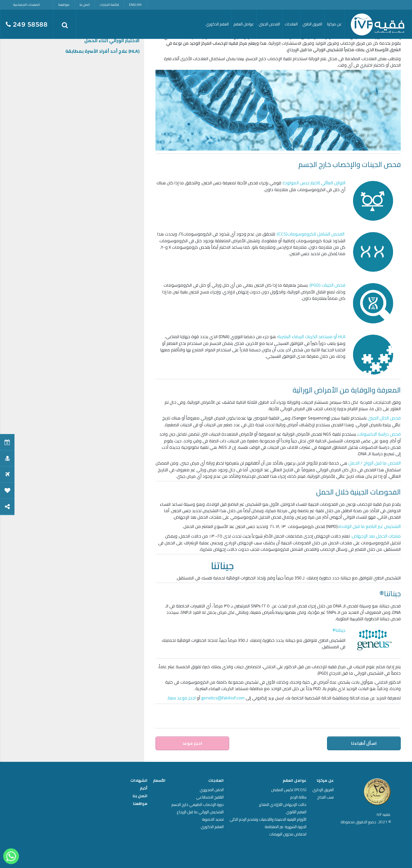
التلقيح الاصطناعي (210, 797)
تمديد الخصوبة (213, 819)
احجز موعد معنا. (181, 698)
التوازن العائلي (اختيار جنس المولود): (314, 183)
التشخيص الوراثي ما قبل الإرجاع (200, 812)
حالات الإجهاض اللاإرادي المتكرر (283, 805)
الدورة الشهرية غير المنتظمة (286, 827)
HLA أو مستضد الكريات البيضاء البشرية (312, 337)
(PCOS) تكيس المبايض (289, 790)
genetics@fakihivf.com (223, 698)
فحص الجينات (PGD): (327, 285)
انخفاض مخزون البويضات (288, 834)
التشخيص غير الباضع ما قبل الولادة (370, 526)
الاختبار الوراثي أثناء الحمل (112, 41)
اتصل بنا (85, 5)
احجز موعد (192, 743)
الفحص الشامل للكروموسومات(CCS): (311, 234)
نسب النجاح (326, 797)
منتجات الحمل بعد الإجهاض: (375, 536)
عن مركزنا (325, 780)
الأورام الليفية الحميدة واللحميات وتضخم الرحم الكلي (268, 819)
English (135, 5)
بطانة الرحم (298, 797)
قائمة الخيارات (109, 5)
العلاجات (216, 780)
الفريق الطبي (312, 24)
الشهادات (139, 780)
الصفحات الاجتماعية (27, 5)
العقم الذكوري (212, 827)
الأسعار (159, 780)
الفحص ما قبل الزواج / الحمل (375, 463)
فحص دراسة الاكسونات (379, 434)
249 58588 (27, 25)
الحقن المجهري (212, 790)
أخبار (144, 788)
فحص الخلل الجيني (384, 418)
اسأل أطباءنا (364, 743)
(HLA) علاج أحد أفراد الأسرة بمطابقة (102, 51)
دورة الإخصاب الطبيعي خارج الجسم (198, 805)
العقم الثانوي (296, 812)
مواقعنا (64, 5)
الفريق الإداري (323, 790)
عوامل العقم (295, 780)
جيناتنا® (339, 630)
